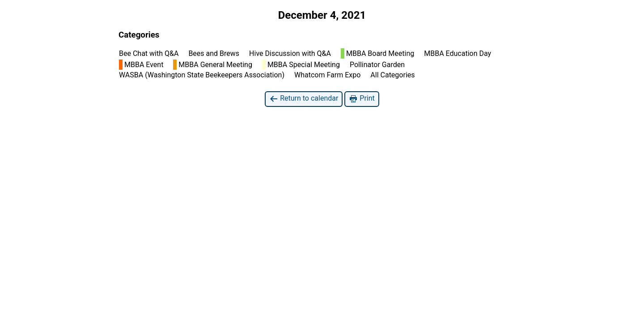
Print (362, 99)
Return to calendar (304, 99)
